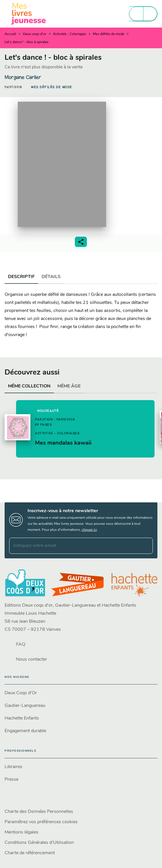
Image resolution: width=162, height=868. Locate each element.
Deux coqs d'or (35, 34)
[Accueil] (29, 14)
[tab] (21, 277)
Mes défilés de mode (109, 34)
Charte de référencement (30, 853)
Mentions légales (22, 832)
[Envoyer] (146, 546)
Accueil (10, 34)
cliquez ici (89, 530)
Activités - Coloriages (70, 34)
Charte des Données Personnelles (39, 812)
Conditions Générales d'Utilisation (39, 843)
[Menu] (143, 14)
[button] (52, 87)
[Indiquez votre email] (74, 546)
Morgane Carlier (23, 77)
